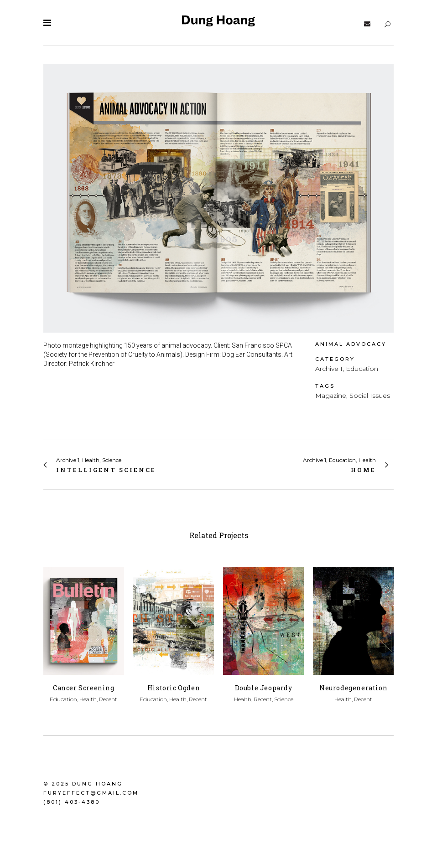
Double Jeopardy (264, 688)
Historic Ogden (174, 688)
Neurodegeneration (353, 688)
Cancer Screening (84, 688)
